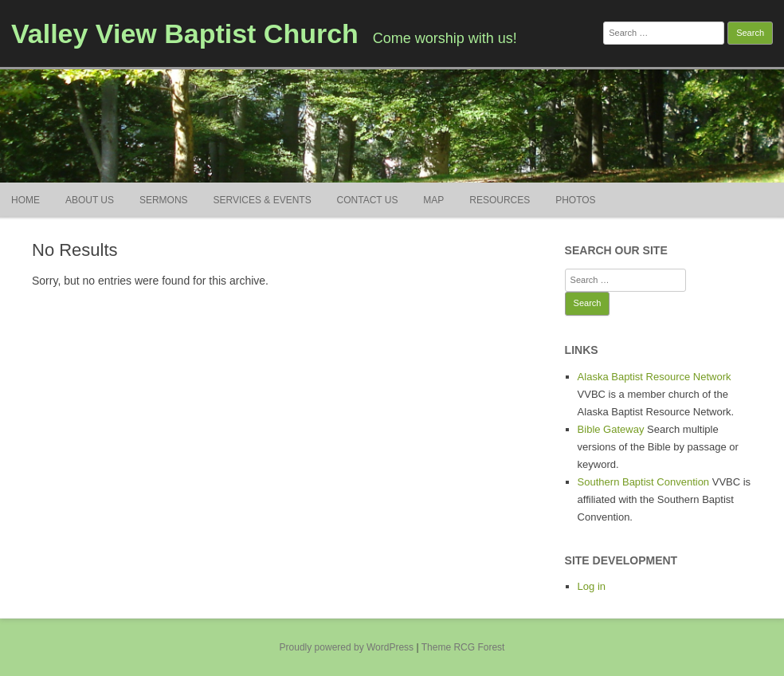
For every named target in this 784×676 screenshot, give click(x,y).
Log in (592, 586)
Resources (500, 200)
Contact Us (368, 200)
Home (25, 200)
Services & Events (262, 200)
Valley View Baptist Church (185, 33)
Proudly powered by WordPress (347, 647)
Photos (575, 200)
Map (433, 200)
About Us (90, 200)
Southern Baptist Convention (644, 482)
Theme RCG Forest (463, 647)
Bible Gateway (611, 429)
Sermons (164, 200)
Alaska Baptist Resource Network (655, 377)
